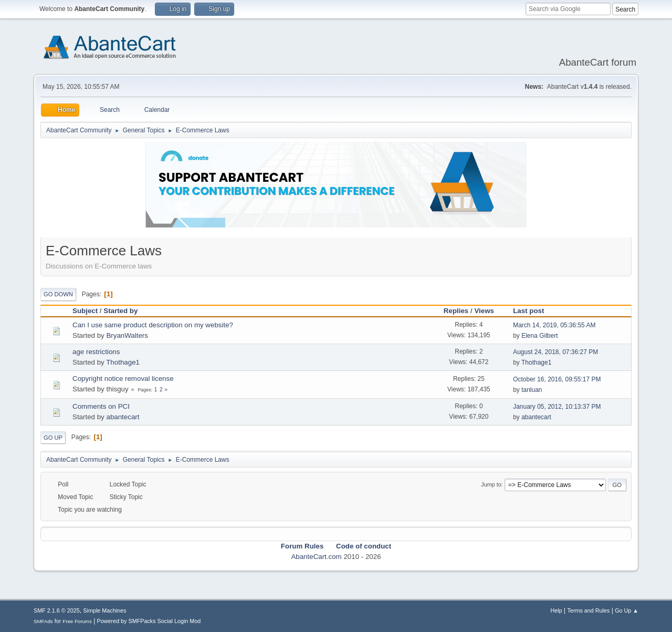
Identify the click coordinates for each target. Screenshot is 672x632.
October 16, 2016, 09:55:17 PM (557, 379)
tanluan (532, 390)
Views (484, 311)
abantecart (123, 417)
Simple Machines (104, 610)
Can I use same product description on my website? (153, 325)
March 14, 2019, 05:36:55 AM (554, 325)
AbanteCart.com (316, 557)
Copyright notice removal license (123, 379)
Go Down (58, 294)
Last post (533, 311)
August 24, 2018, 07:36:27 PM (555, 352)
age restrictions (96, 352)
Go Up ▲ (627, 610)
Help (556, 610)
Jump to (491, 484)
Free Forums (77, 621)
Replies (456, 311)
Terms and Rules (589, 610)
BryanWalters (127, 335)
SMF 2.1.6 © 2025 (57, 610)
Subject (85, 311)
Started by (120, 311)
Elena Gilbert (539, 336)
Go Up (53, 438)
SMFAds (43, 621)
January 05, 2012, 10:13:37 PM (557, 407)
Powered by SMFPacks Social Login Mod (149, 621)
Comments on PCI (101, 406)
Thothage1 (123, 362)
